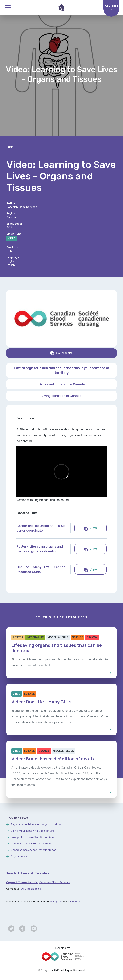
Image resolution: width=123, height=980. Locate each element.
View (98, 528)
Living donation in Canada (61, 396)
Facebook (74, 902)
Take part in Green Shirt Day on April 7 (34, 837)
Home (10, 147)
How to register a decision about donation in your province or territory (62, 370)
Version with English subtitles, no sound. (43, 500)
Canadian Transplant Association (31, 844)
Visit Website (80, 353)
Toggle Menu (8, 7)
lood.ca (37, 889)
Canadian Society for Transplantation (34, 850)
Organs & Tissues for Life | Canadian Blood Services (38, 882)
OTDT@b (27, 889)
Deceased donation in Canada (62, 384)
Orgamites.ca (19, 856)
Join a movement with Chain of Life (33, 831)
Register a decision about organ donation (36, 824)
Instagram (56, 902)
